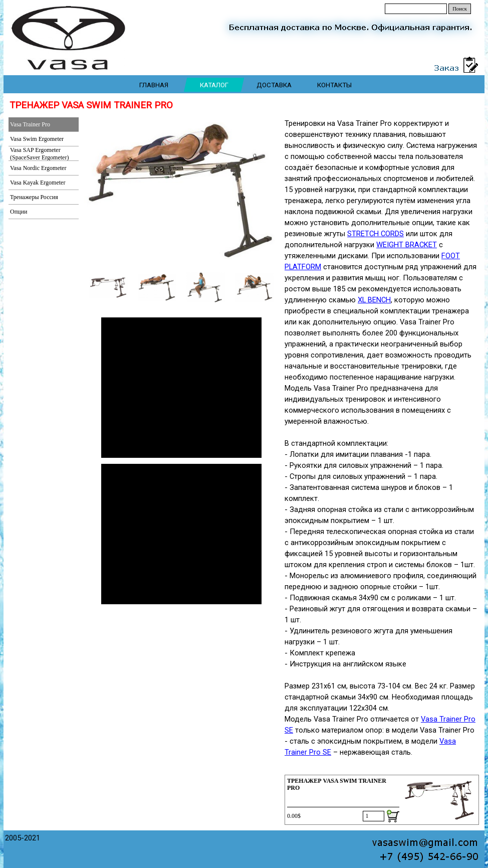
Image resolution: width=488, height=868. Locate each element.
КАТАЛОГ (214, 85)
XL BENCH (374, 300)
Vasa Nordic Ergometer (38, 168)
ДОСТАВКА (274, 85)
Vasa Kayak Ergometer (38, 183)
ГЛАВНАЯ (154, 85)
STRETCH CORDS (376, 234)
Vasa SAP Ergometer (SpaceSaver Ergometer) (39, 154)
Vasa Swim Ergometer (37, 139)
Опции (19, 212)
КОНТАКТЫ (334, 85)
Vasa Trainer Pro (30, 124)
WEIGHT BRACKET (407, 245)
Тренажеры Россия (34, 197)
